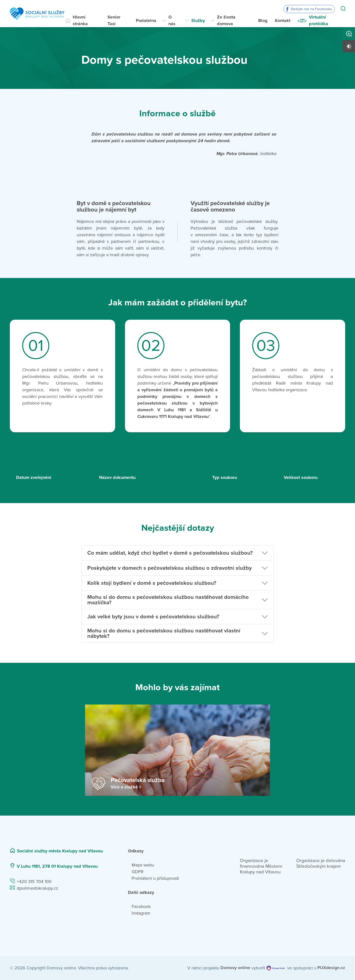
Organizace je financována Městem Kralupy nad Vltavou (261, 866)
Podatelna (146, 20)
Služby (198, 20)
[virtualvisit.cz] (275, 968)
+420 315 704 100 (34, 882)
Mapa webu (143, 865)
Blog (263, 20)
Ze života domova (226, 20)
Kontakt (283, 20)
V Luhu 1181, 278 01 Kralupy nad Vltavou (57, 866)
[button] (177, 553)
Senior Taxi (114, 20)
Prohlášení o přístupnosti (155, 878)
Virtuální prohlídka (319, 20)
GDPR (138, 872)
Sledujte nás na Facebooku (311, 9)
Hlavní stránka (80, 20)
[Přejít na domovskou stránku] (37, 14)
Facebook (141, 906)
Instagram (141, 913)
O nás (172, 20)
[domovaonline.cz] (235, 968)
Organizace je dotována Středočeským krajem (321, 863)
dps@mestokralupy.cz (37, 888)
